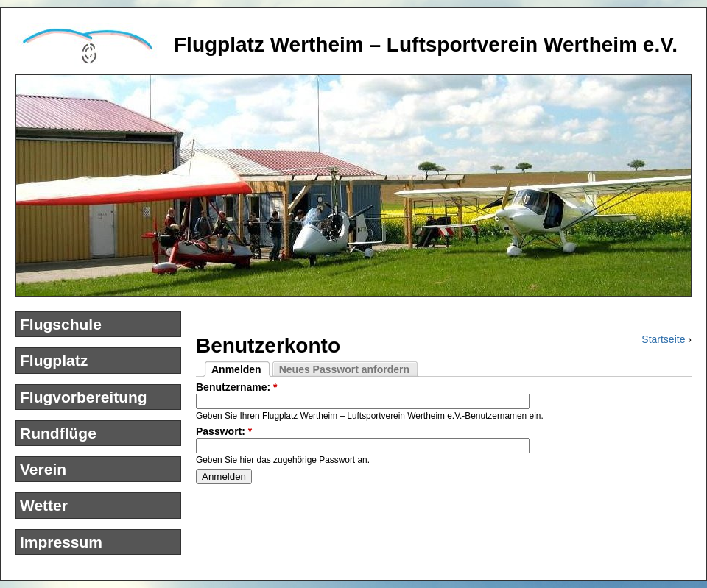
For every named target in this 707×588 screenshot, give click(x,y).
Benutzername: (236, 387)
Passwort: (224, 431)
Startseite (663, 339)
